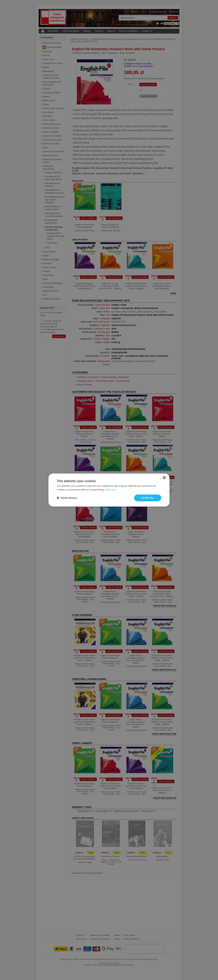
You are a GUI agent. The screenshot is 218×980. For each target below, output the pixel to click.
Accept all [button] (148, 498)
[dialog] (109, 490)
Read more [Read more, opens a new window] (111, 490)
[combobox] (164, 478)
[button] (67, 498)
